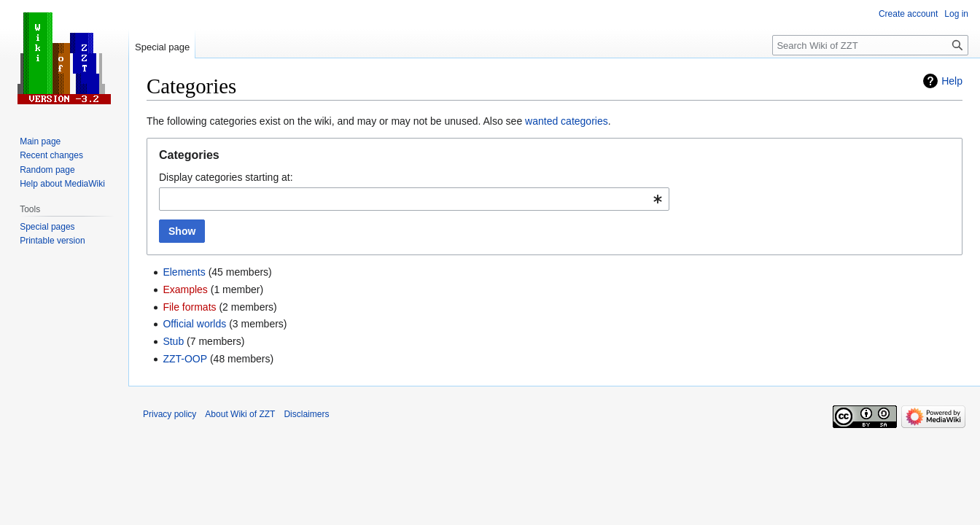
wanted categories (567, 121)
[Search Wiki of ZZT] (870, 45)
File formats (189, 307)
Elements (184, 272)
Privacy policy (170, 414)
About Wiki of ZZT (240, 414)
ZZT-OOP (185, 359)
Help (952, 81)
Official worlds (194, 324)
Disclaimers (306, 414)
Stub (173, 341)
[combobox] (414, 199)
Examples (185, 289)
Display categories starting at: (226, 177)
